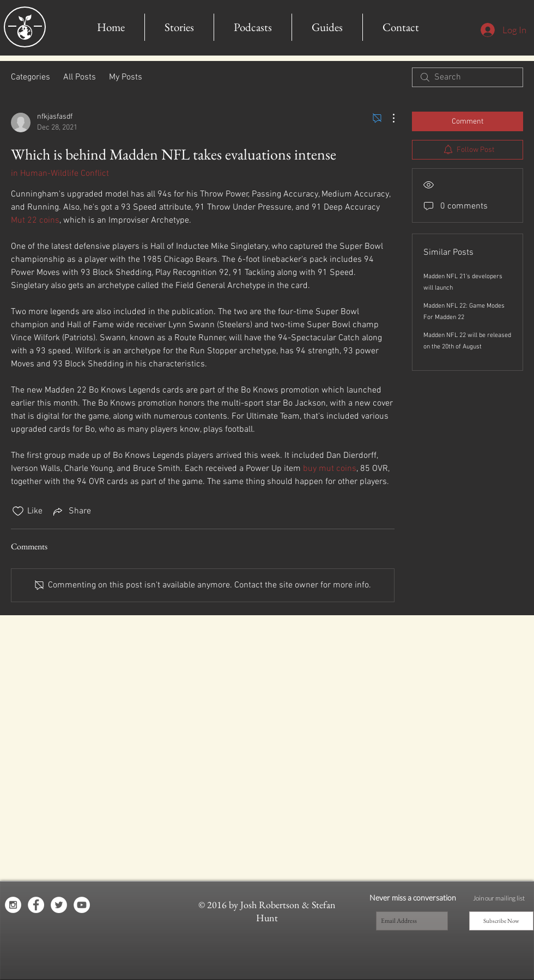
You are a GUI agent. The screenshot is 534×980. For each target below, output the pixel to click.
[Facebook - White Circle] (36, 905)
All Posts (80, 77)
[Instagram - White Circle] (13, 905)
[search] (468, 77)
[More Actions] (388, 118)
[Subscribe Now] (501, 921)
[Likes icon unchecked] (18, 511)
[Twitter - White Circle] (59, 905)
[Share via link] (71, 511)
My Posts (126, 77)
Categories (31, 77)
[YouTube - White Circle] (82, 905)
